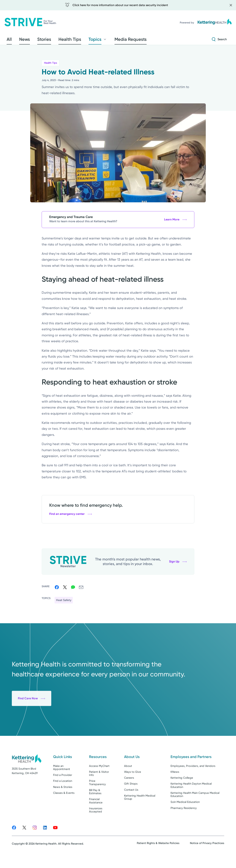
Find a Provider (63, 787)
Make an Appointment (62, 779)
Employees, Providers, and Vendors (193, 778)
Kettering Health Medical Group (140, 809)
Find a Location (63, 793)
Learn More (175, 222)
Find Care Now (32, 719)
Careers (129, 789)
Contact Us (131, 801)
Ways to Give (133, 783)
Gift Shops (131, 795)
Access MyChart (99, 778)
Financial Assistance (96, 813)
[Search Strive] (219, 40)
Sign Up (178, 564)
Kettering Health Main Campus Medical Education (195, 806)
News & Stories (63, 799)
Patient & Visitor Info (99, 785)
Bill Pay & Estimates (95, 803)
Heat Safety (64, 602)
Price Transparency (97, 794)
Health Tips (51, 65)
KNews (175, 783)
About (128, 778)
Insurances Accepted (96, 822)
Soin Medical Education (185, 814)
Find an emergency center (71, 516)
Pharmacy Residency (184, 820)
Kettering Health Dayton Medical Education (191, 797)
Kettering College (182, 789)
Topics (78, 40)
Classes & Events (64, 804)
